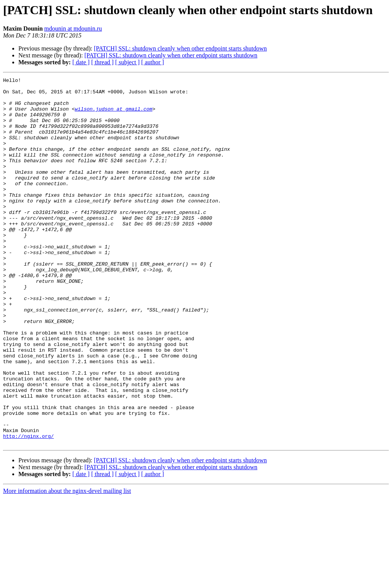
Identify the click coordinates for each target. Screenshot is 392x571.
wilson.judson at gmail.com (114, 116)
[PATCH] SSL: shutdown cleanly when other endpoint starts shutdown (180, 48)
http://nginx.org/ (29, 508)
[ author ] (153, 62)
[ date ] (81, 62)
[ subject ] (127, 62)
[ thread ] (102, 62)
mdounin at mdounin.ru (73, 29)
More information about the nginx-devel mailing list (67, 564)
